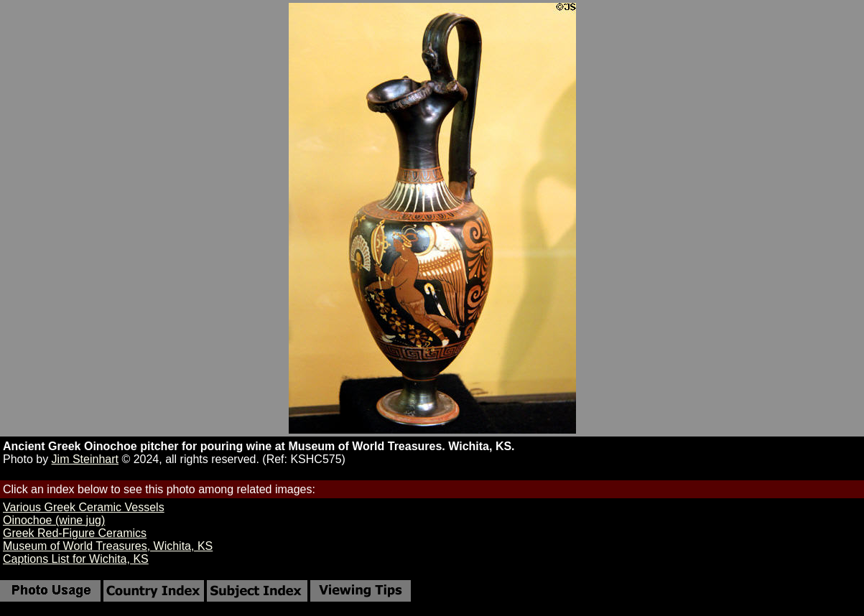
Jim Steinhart (85, 459)
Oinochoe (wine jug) (54, 520)
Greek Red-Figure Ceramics (75, 533)
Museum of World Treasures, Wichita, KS (108, 546)
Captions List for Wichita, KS (76, 559)
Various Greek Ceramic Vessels (84, 507)
